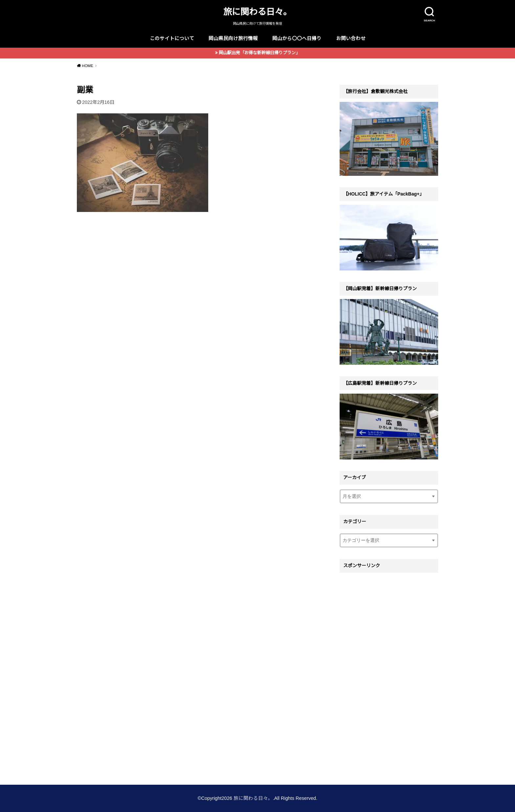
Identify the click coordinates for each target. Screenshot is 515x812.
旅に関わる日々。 (257, 12)
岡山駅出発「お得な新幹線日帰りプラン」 (259, 53)
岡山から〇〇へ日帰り (297, 38)
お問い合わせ (351, 38)
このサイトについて (172, 38)
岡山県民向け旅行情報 (233, 38)
